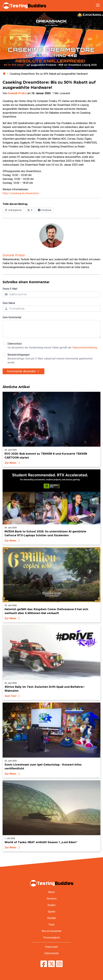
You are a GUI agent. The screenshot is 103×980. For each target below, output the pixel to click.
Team (51, 925)
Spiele (52, 912)
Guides (52, 905)
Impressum (51, 947)
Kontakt (52, 918)
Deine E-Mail (10, 289)
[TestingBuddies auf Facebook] (44, 964)
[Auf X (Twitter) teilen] (30, 210)
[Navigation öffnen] (98, 5)
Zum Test (13, 696)
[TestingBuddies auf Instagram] (59, 964)
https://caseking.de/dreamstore (21, 193)
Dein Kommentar (12, 317)
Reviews (52, 899)
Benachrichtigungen (54, 359)
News (52, 892)
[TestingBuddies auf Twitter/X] (51, 964)
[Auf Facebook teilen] (45, 210)
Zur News (13, 463)
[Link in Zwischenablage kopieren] (13, 210)
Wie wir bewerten (51, 931)
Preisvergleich (51, 938)
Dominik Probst (17, 93)
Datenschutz (52, 346)
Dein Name (9, 303)
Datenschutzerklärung (85, 348)
